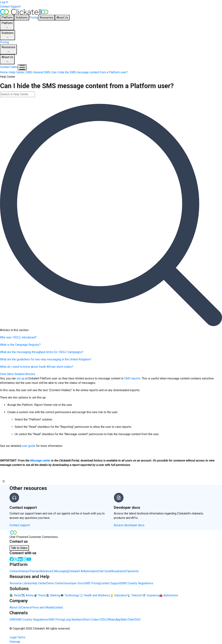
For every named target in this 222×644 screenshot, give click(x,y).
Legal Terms (17, 637)
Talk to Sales (19, 548)
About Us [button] (62, 17)
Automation (91, 571)
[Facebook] (12, 559)
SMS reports (132, 378)
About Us (7, 60)
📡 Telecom (135, 595)
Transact (35, 571)
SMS (13, 620)
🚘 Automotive (169, 595)
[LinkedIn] (20, 559)
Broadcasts (118, 571)
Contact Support (10, 7)
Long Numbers (74, 620)
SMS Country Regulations (137, 583)
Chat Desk (105, 571)
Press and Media (42, 607)
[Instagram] (25, 559)
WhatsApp (114, 620)
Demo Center (55, 583)
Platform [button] (7, 17)
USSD (137, 620)
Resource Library (20, 583)
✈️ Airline (27, 595)
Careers (26, 607)
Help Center (39, 583)
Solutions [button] (22, 17)
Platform (7, 25)
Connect (15, 571)
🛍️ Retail (15, 595)
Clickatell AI (76, 571)
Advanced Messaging (54, 571)
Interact (25, 571)
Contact (58, 607)
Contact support (20, 525)
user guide (29, 446)
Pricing (34, 17)
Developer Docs (74, 583)
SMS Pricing (92, 583)
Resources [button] (46, 17)
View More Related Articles (18, 374)
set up (21, 378)
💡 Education (118, 595)
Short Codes (91, 620)
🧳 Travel (40, 595)
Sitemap (15, 642)
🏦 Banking (53, 595)
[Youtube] (29, 559)
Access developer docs (129, 525)
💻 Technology (70, 595)
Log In (4, 2)
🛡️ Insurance (151, 595)
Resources (8, 50)
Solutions (8, 35)
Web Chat (127, 620)
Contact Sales (9, 67)
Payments (132, 571)
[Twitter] (16, 559)
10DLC (103, 620)
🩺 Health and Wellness (95, 595)
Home (4, 72)
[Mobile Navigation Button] (22, 67)
